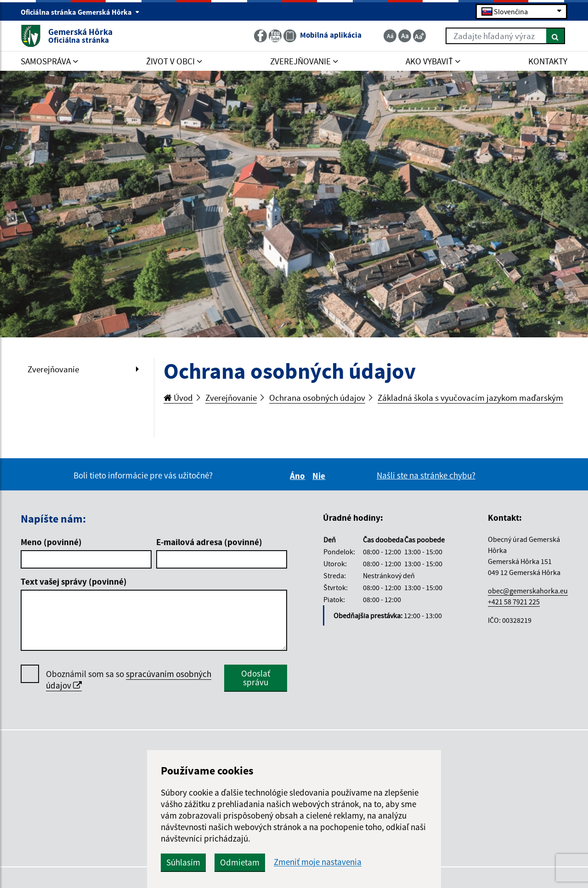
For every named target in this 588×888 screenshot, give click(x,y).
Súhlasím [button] (183, 862)
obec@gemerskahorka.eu (528, 591)
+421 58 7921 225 (514, 602)
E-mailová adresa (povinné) (209, 542)
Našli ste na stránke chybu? (426, 475)
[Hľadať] (556, 36)
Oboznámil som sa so (129, 680)
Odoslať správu (256, 678)
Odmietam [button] (240, 862)
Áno (299, 476)
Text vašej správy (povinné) (74, 581)
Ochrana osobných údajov (317, 398)
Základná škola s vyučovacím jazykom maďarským (470, 398)
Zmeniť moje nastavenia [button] (318, 862)
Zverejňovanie (53, 369)
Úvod (178, 398)
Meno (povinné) (51, 542)
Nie (320, 476)
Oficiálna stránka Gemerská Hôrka (80, 12)
